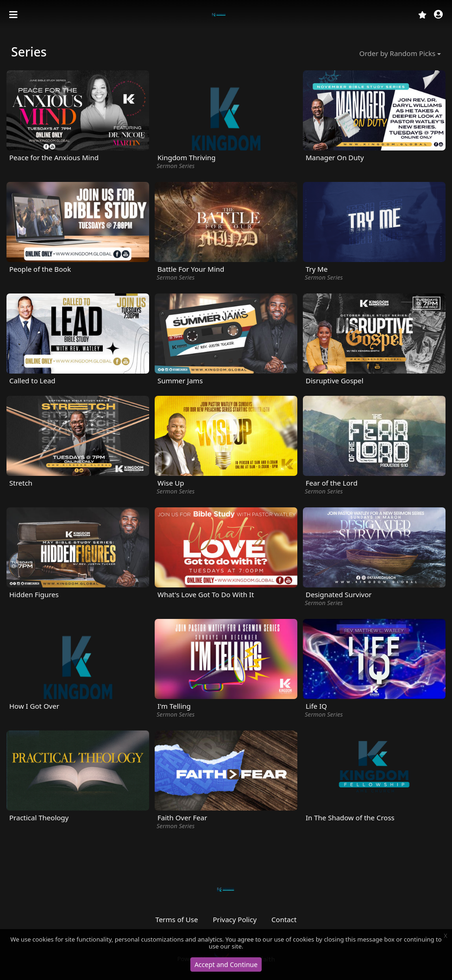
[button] (438, 15)
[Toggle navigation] (14, 15)
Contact (284, 919)
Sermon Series (176, 166)
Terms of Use (177, 919)
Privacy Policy (235, 919)
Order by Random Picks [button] (397, 53)
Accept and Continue (226, 964)
